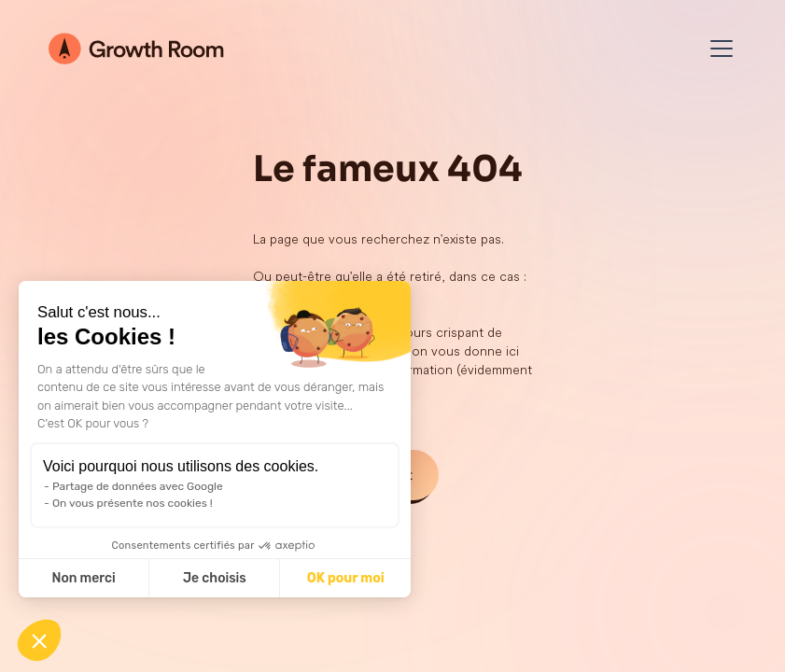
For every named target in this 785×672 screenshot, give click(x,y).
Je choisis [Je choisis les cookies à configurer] (215, 578)
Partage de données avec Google (138, 486)
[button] (39, 640)
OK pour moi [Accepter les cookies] (346, 578)
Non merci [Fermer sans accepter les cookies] (83, 578)
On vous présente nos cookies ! (133, 503)
